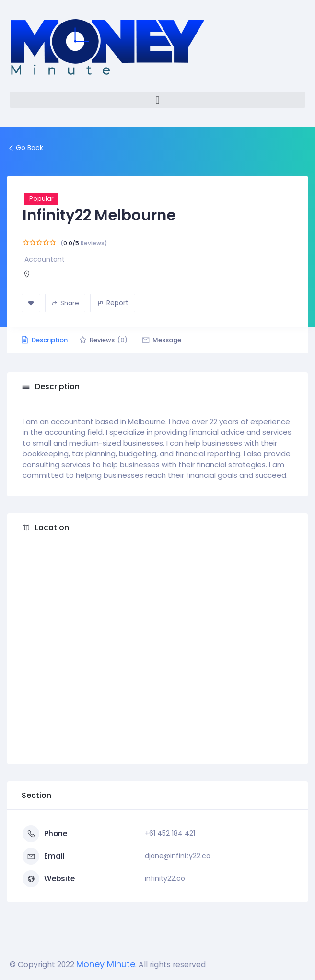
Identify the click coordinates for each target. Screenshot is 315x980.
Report (113, 303)
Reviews (115, 340)
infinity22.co (165, 878)
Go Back (25, 148)
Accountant (45, 259)
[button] (157, 100)
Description (48, 340)
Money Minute (106, 964)
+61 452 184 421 (170, 833)
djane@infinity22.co (178, 856)
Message (181, 340)
